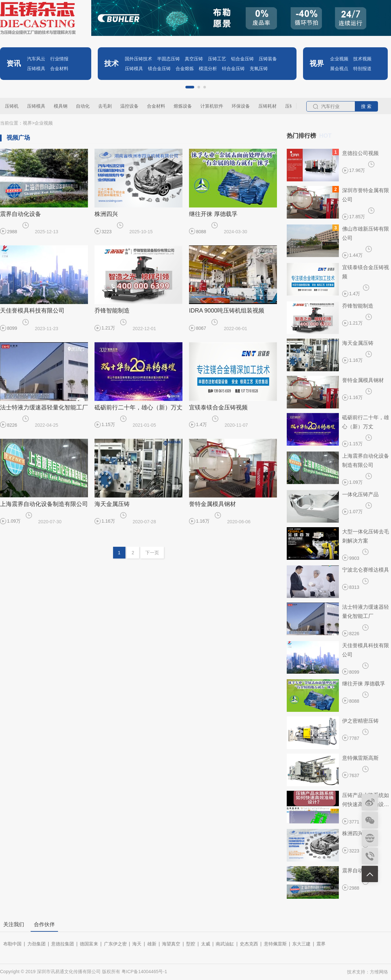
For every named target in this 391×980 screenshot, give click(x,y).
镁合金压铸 (159, 69)
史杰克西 (249, 944)
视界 (27, 123)
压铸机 (12, 106)
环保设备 (241, 106)
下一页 (152, 553)
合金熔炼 (185, 69)
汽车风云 (36, 59)
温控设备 (129, 106)
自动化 (83, 106)
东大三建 (301, 944)
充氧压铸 (259, 69)
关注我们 (14, 924)
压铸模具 (36, 69)
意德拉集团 (63, 944)
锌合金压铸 (233, 69)
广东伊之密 (115, 944)
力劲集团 (36, 944)
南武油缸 (225, 944)
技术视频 (362, 59)
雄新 (152, 944)
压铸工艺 (217, 59)
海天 (137, 944)
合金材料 (59, 69)
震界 (321, 944)
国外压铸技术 (138, 59)
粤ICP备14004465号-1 (144, 972)
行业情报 (59, 59)
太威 (206, 944)
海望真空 (171, 944)
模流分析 (208, 69)
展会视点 (339, 69)
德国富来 (89, 944)
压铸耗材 (268, 106)
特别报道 (362, 69)
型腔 (191, 944)
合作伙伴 (44, 924)
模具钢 (61, 106)
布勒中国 (12, 944)
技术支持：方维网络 (368, 972)
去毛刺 (105, 106)
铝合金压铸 (242, 59)
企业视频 (339, 59)
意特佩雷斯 (275, 944)
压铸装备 (268, 59)
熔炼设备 (183, 106)
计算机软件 (212, 106)
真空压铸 (194, 59)
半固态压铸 (168, 59)
